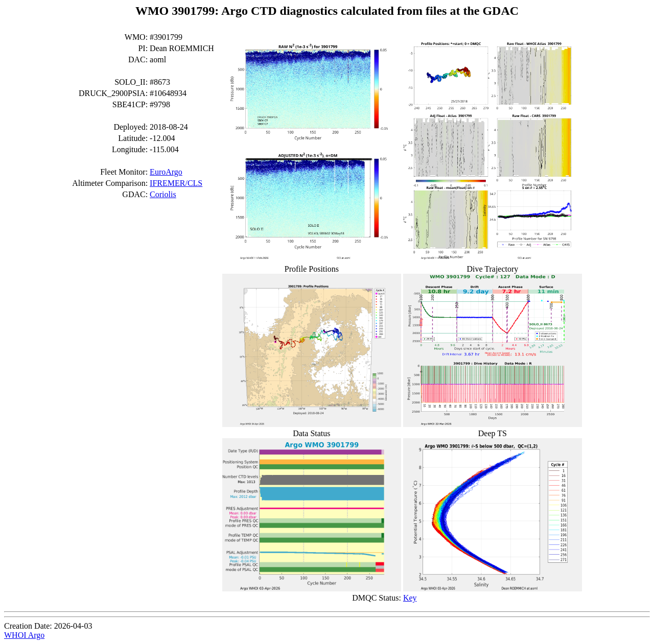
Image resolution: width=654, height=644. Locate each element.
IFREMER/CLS (176, 183)
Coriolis (163, 194)
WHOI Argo (24, 635)
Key (410, 598)
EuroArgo (166, 172)
